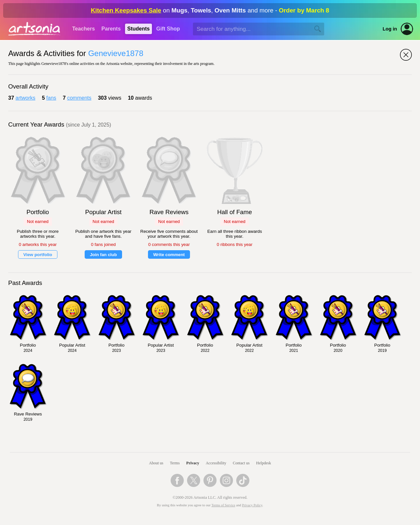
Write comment (169, 255)
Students (138, 29)
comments (79, 98)
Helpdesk (264, 463)
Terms (175, 463)
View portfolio (38, 255)
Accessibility (216, 463)
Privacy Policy (252, 505)
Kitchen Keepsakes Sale (126, 10)
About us (156, 463)
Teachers (84, 29)
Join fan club (103, 255)
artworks (25, 98)
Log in (390, 29)
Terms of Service (223, 505)
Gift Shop (168, 29)
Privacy (193, 463)
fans (51, 98)
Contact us (241, 463)
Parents (111, 29)
